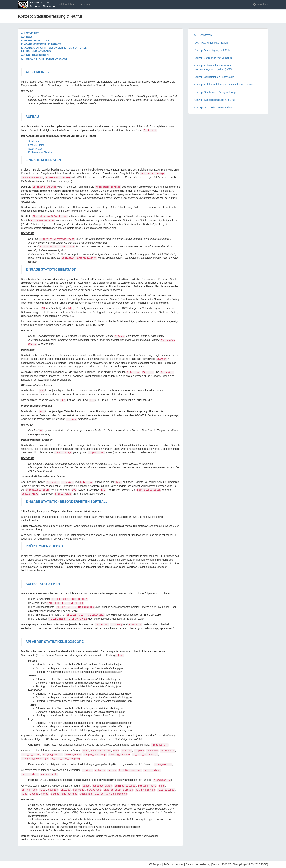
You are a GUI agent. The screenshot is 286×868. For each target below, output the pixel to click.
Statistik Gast (36, 149)
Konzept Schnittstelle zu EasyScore (214, 77)
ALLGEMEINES (30, 33)
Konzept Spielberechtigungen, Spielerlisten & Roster (224, 85)
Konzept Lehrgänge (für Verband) (213, 58)
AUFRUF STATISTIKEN (35, 55)
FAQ (166, 864)
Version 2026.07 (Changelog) (229, 864)
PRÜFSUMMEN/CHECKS (36, 51)
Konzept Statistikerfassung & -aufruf (214, 100)
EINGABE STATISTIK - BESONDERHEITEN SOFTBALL (54, 48)
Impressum (177, 864)
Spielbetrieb (66, 5)
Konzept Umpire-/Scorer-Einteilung (214, 107)
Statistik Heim (36, 145)
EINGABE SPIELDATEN (35, 40)
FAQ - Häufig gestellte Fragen (211, 43)
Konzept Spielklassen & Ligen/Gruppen (216, 92)
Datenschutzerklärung (198, 864)
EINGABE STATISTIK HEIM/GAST (41, 44)
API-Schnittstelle (203, 35)
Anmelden (261, 5)
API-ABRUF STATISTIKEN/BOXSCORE (44, 59)
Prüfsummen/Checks (40, 152)
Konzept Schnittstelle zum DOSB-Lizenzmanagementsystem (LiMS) (213, 67)
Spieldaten (34, 141)
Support (155, 864)
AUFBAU (26, 37)
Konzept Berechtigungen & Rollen (213, 50)
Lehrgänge (86, 5)
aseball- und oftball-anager (42, 4)
